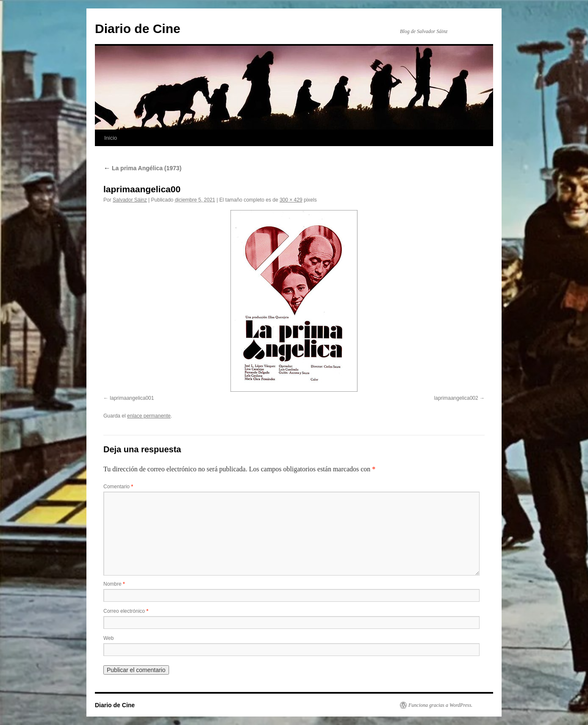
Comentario (118, 487)
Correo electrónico (126, 611)
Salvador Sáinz (130, 200)
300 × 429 (291, 200)
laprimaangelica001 (132, 398)
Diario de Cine (138, 29)
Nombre (114, 584)
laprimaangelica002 (456, 398)
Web (108, 638)
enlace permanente (149, 416)
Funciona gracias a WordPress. (440, 705)
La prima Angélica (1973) (142, 168)
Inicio (111, 138)
